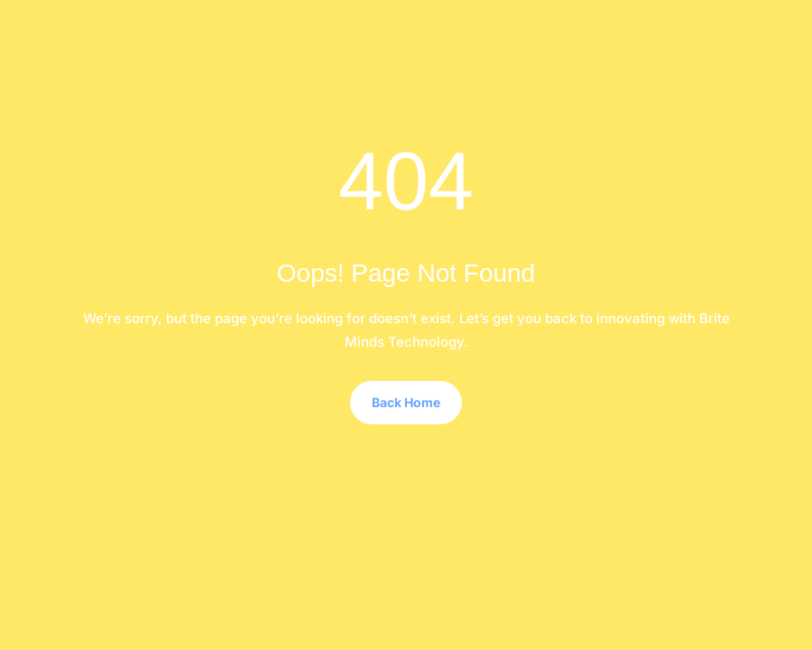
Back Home (406, 402)
